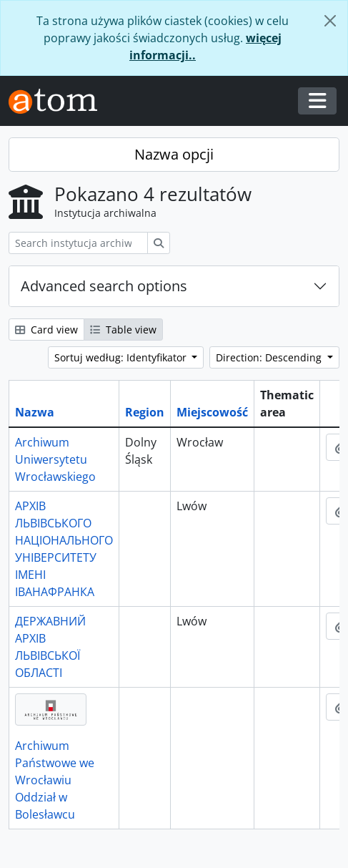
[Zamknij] (330, 21)
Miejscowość (212, 412)
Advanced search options (104, 286)
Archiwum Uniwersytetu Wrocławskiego (55, 459)
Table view (123, 330)
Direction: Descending (270, 357)
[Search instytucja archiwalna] (78, 243)
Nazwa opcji (174, 154)
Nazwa (35, 412)
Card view (46, 330)
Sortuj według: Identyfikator (122, 357)
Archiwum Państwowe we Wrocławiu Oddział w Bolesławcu (55, 780)
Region (145, 412)
